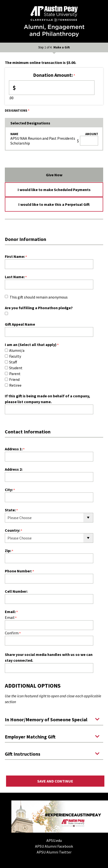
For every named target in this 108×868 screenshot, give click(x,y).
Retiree (15, 385)
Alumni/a (17, 350)
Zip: (9, 551)
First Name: (16, 256)
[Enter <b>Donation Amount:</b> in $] (52, 88)
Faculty (15, 356)
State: (11, 510)
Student (16, 368)
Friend (14, 379)
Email (11, 617)
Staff (13, 362)
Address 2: (14, 469)
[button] (54, 719)
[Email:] (49, 625)
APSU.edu (54, 840)
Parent (15, 374)
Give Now (54, 175)
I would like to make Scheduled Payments (54, 190)
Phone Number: (19, 571)
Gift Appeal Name (20, 324)
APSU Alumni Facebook (54, 846)
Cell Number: (16, 591)
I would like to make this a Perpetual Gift (54, 204)
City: (10, 490)
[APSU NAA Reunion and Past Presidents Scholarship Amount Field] (89, 141)
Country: (13, 530)
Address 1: (15, 449)
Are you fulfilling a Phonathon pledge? (39, 308)
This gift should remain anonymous (39, 297)
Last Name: (16, 277)
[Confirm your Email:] (49, 641)
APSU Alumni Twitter (54, 852)
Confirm (13, 633)
